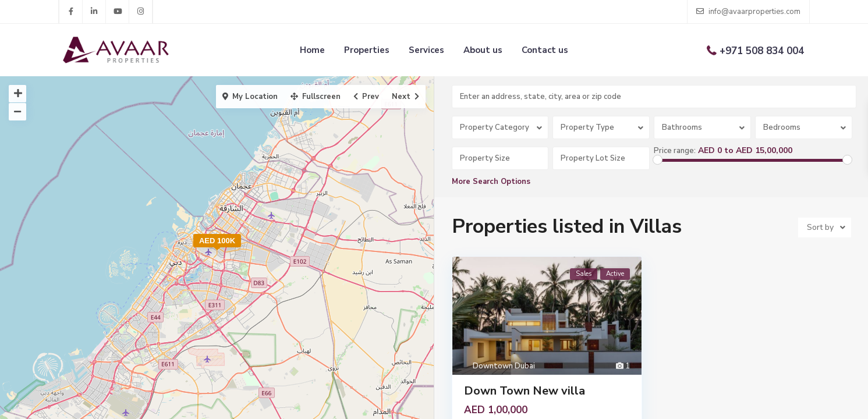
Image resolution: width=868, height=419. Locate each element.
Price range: (675, 151)
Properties (367, 50)
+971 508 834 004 (762, 51)
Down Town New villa (525, 391)
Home (312, 50)
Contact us (545, 50)
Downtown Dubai (504, 366)
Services (426, 50)
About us (483, 50)
